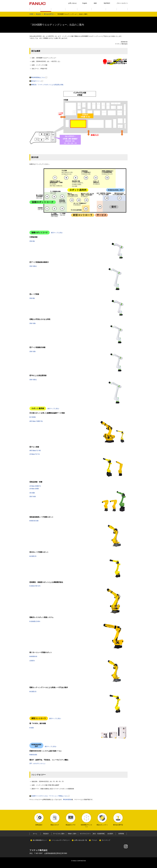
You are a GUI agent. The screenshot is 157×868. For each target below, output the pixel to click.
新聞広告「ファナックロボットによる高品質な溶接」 (47, 85)
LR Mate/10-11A (35, 454)
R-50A (32, 728)
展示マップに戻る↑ (57, 233)
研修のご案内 (72, 834)
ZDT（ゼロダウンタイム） (38, 763)
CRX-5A (32, 241)
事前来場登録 (67, 799)
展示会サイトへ (35, 81)
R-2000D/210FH (35, 621)
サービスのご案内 (59, 834)
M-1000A (33, 417)
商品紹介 (39, 14)
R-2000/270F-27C (35, 586)
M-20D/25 (33, 556)
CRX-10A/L (33, 266)
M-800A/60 (33, 656)
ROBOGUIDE (33, 755)
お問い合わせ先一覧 (81, 840)
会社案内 (110, 834)
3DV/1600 (33, 497)
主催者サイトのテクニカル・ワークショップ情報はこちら (48, 796)
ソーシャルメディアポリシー (61, 840)
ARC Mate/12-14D (35, 451)
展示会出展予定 (49, 14)
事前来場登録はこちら (37, 77)
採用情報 (121, 834)
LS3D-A (32, 661)
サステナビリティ (85, 834)
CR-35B (32, 493)
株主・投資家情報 (99, 834)
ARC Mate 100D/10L (36, 421)
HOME (31, 14)
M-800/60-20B (34, 521)
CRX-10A (32, 323)
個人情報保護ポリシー (40, 840)
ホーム (35, 834)
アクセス (94, 840)
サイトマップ (106, 840)
